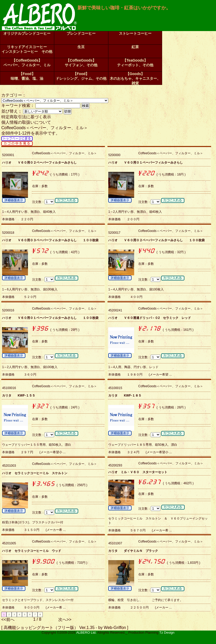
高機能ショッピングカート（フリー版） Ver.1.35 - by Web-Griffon (65, 628)
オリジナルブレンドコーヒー (27, 33)
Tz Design (167, 632)
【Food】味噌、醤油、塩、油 (27, 76)
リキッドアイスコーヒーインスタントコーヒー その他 (27, 49)
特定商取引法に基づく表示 (26, 117)
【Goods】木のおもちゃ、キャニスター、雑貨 (135, 78)
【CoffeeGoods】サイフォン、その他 (81, 63)
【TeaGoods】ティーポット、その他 (135, 63)
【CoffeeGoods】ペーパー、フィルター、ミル (27, 63)
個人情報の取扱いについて (26, 122)
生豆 (81, 47)
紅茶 (135, 47)
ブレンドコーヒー (81, 33)
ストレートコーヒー (135, 33)
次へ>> (65, 620)
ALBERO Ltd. (86, 632)
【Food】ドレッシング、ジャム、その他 (81, 76)
